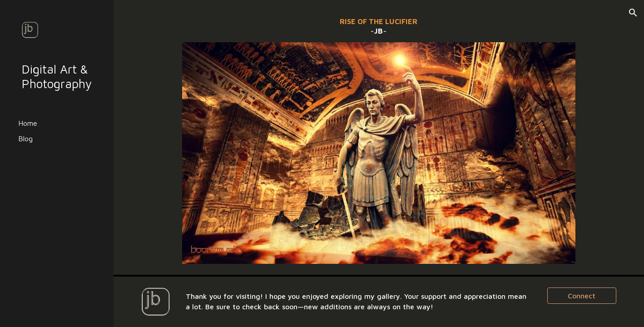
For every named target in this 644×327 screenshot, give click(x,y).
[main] (379, 27)
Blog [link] (25, 139)
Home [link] (28, 123)
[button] (633, 13)
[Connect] (582, 296)
